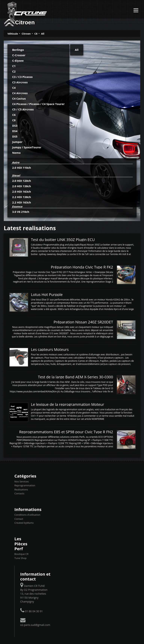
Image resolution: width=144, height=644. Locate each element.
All (43, 34)
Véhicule (13, 34)
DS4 (15, 131)
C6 (14, 115)
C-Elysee (18, 61)
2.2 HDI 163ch (22, 202)
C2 (14, 71)
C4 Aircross (20, 93)
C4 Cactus (19, 98)
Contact (19, 519)
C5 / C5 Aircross (23, 109)
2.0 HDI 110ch (22, 168)
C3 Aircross (20, 82)
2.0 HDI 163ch (22, 191)
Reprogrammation (25, 485)
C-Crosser (19, 55)
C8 (36, 34)
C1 (14, 66)
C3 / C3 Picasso (22, 77)
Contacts (19, 493)
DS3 (15, 126)
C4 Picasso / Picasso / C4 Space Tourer (38, 104)
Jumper (17, 142)
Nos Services (22, 481)
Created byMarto (24, 523)
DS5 (15, 136)
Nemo (16, 153)
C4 (14, 88)
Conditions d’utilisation (27, 515)
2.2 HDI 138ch (22, 197)
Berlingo (18, 50)
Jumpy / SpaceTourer (27, 147)
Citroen (26, 34)
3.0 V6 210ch (21, 212)
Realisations (21, 489)
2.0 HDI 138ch (22, 186)
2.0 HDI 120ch (22, 181)
